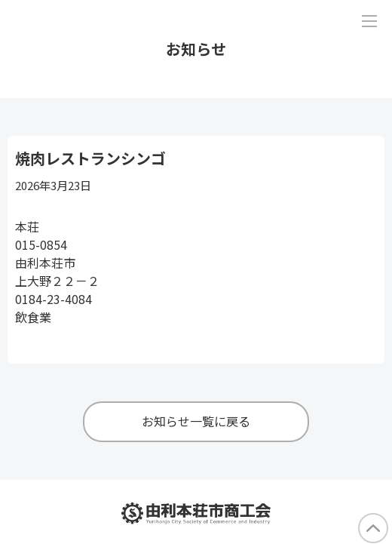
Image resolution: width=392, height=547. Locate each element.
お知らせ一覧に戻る (196, 421)
